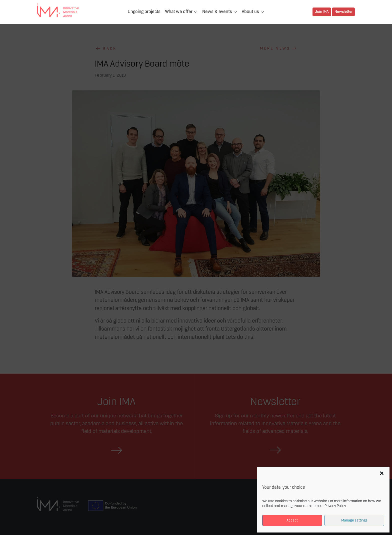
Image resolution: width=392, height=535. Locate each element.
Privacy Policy (335, 506)
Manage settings (354, 520)
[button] (382, 473)
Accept (292, 520)
